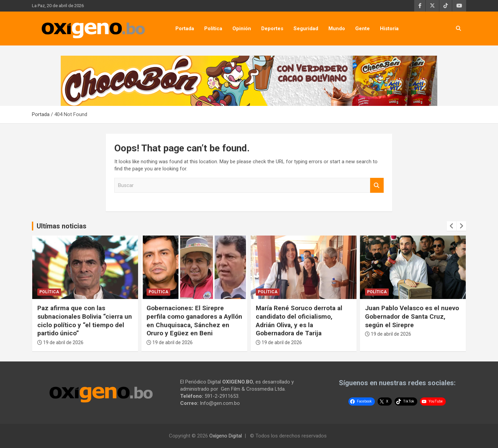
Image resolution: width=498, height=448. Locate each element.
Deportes (272, 29)
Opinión (242, 29)
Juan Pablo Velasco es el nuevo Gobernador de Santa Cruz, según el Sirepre (412, 316)
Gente (362, 29)
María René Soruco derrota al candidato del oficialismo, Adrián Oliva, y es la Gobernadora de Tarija (299, 321)
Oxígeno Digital (226, 436)
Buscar (377, 185)
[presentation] (452, 226)
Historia (389, 29)
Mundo (337, 29)
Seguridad (306, 29)
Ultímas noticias (62, 226)
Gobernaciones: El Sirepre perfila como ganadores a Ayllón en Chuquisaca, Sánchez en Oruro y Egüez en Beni (194, 321)
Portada (185, 29)
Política (213, 29)
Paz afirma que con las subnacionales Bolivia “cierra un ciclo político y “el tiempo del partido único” (85, 321)
